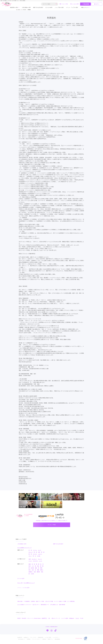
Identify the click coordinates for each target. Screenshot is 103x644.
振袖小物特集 (62, 606)
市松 (42, 573)
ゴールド (35, 556)
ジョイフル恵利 (65, 620)
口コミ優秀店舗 (71, 603)
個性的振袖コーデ (45, 606)
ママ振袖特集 (27, 603)
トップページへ (100, 1)
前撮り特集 (20, 603)
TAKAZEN (24, 620)
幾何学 (38, 573)
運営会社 (44, 641)
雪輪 (38, 571)
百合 (38, 568)
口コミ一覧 (20, 584)
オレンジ (31, 554)
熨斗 (30, 571)
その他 (39, 558)
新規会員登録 (85, 4)
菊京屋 (19, 620)
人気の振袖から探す (26, 7)
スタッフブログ (33, 639)
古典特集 (33, 603)
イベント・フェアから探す (72, 7)
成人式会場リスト (22, 641)
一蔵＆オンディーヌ (55, 620)
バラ (33, 568)
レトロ (40, 563)
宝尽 (33, 571)
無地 (30, 566)
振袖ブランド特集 (40, 603)
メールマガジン (56, 639)
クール (30, 563)
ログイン (97, 4)
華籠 (41, 569)
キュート (40, 561)
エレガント (34, 561)
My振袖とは (26, 639)
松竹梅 (32, 569)
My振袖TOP (20, 639)
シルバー (40, 556)
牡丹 (30, 568)
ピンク (40, 552)
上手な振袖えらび (54, 606)
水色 (39, 554)
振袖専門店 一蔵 (46, 620)
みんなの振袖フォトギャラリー (24, 606)
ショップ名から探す (59, 7)
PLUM (82, 620)
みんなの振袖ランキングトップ (24, 549)
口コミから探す (49, 7)
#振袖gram (72, 620)
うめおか (77, 620)
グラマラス (35, 563)
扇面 (36, 569)
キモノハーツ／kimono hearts (34, 620)
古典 (30, 561)
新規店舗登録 (57, 641)
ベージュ (35, 552)
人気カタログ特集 (49, 603)
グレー (30, 558)
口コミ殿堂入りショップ (29, 584)
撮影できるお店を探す (38, 7)
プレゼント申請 (64, 4)
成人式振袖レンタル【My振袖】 (21, 10)
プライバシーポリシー (36, 641)
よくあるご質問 (74, 4)
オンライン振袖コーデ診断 (60, 603)
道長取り (31, 573)
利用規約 (29, 641)
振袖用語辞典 (41, 639)
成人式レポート (36, 606)
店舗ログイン (50, 641)
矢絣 (35, 573)
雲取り (42, 571)
